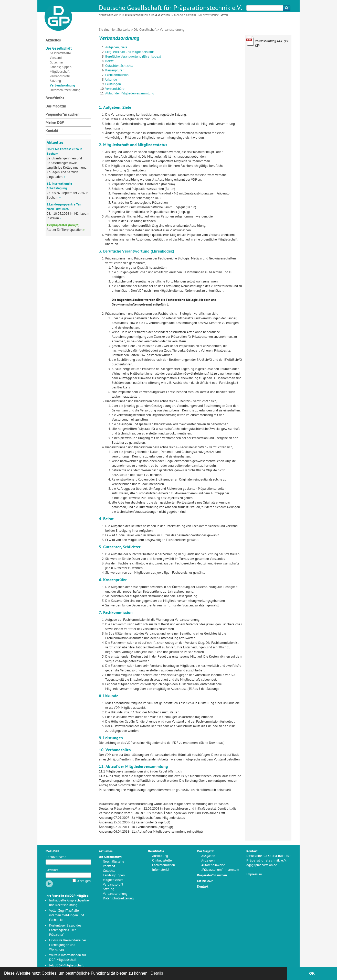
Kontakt (52, 131)
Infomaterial (161, 870)
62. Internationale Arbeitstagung (59, 186)
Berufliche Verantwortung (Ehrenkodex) (133, 57)
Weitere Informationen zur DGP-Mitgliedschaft (68, 958)
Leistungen (113, 84)
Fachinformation (164, 865)
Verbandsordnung (62, 86)
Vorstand (56, 58)
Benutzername (56, 857)
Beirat (109, 61)
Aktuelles (53, 41)
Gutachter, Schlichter (120, 66)
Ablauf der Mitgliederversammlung (130, 94)
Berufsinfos (55, 98)
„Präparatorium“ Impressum (220, 870)
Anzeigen (84, 881)
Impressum (254, 874)
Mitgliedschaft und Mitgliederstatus (130, 52)
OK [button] (312, 973)
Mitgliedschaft (60, 72)
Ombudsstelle (162, 861)
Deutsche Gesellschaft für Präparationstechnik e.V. (171, 8)
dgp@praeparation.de (262, 865)
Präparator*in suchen (62, 115)
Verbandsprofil (60, 76)
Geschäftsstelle (60, 53)
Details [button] (157, 973)
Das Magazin (56, 107)
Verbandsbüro (115, 89)
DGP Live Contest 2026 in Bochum (64, 152)
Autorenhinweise (213, 865)
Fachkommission (117, 75)
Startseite (124, 30)
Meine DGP (55, 123)
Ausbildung (160, 856)
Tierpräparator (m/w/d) (63, 225)
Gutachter (56, 63)
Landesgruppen (61, 67)
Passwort (52, 870)
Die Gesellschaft (145, 30)
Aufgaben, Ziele (116, 47)
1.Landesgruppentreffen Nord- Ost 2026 (64, 207)
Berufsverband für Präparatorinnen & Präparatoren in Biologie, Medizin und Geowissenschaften (163, 15)
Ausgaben (208, 856)
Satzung (55, 81)
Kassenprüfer (114, 70)
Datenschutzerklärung (65, 90)
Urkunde (111, 80)
